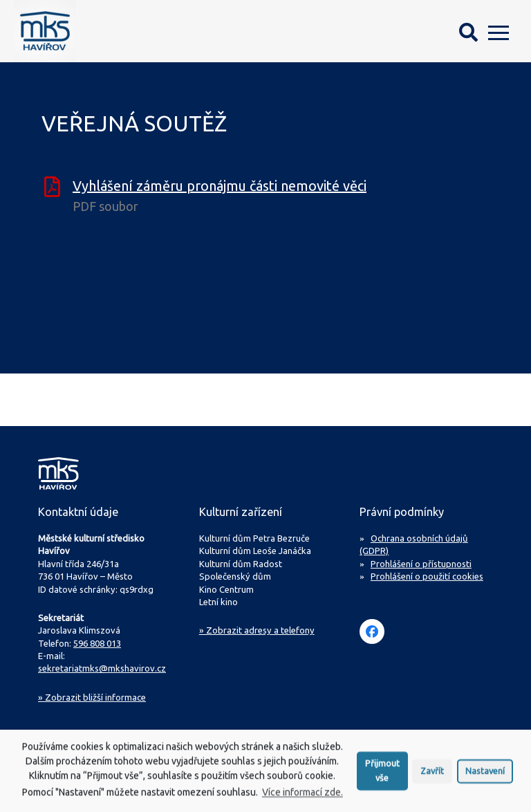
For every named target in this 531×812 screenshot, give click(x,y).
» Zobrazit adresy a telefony (257, 630)
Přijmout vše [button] (382, 775)
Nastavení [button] (485, 775)
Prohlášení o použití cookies (427, 576)
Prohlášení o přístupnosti (421, 564)
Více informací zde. (302, 797)
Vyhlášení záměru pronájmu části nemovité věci (220, 186)
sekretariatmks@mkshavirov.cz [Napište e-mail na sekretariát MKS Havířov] (102, 668)
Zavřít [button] (432, 775)
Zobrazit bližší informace (92, 697)
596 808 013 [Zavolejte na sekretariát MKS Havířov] (97, 643)
